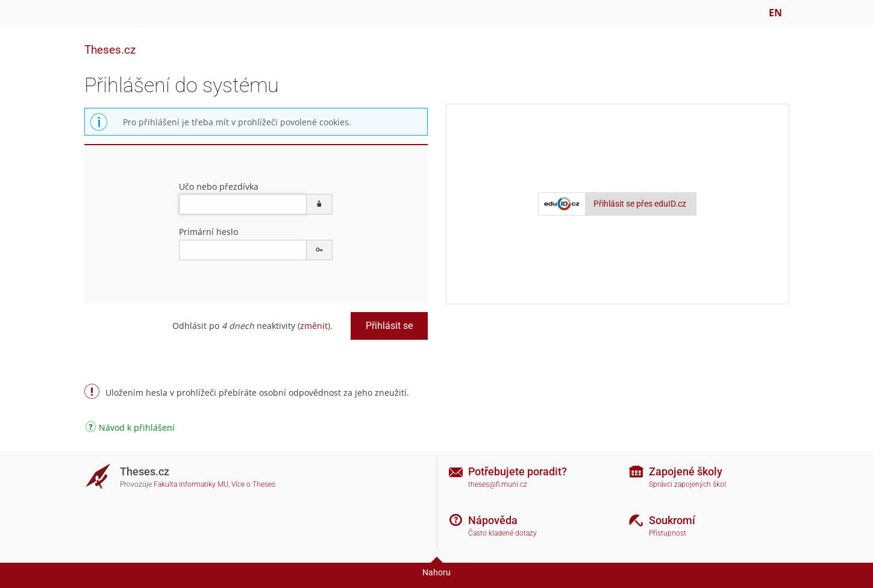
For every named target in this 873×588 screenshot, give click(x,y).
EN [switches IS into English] (775, 13)
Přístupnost (668, 533)
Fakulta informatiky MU (191, 484)
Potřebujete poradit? (518, 471)
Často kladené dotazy (502, 533)
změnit (314, 326)
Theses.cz (110, 50)
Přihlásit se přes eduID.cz (640, 204)
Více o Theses (253, 484)
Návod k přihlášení (130, 429)
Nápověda (493, 520)
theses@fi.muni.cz (498, 484)
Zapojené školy (686, 471)
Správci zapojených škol (687, 484)
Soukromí (672, 520)
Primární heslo (208, 232)
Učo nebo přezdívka (219, 186)
